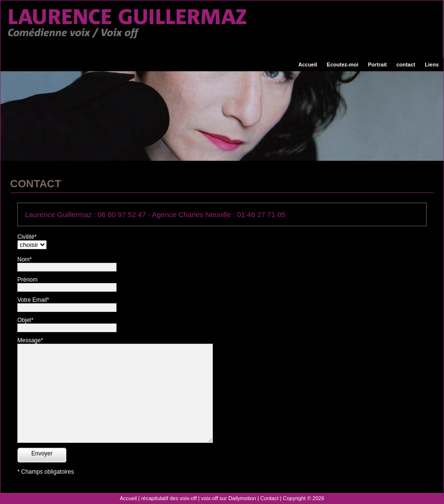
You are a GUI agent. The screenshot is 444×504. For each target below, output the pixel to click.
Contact (270, 498)
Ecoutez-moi (343, 65)
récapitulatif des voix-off (169, 498)
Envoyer (42, 453)
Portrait (377, 65)
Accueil (307, 65)
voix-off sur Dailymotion (229, 498)
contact (406, 65)
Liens (432, 65)
